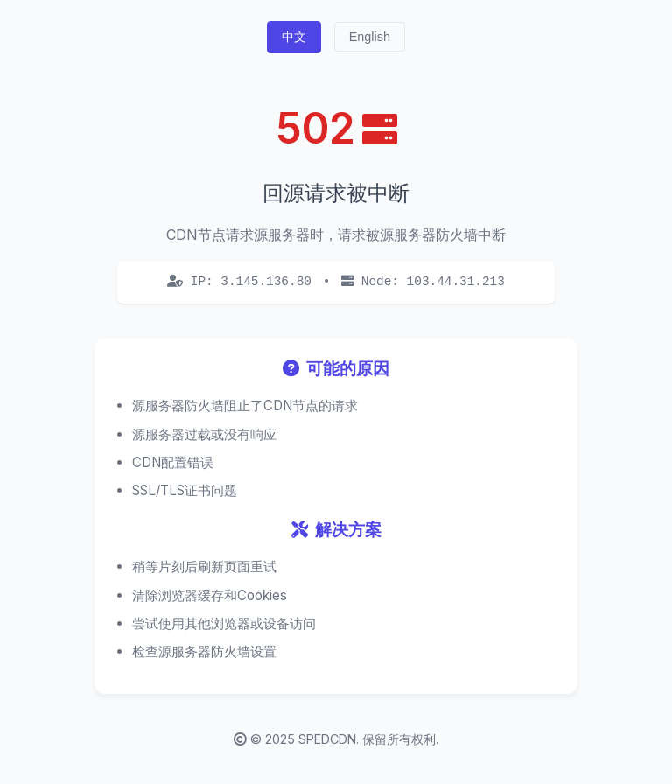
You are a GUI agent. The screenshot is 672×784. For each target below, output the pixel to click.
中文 (294, 37)
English (370, 37)
